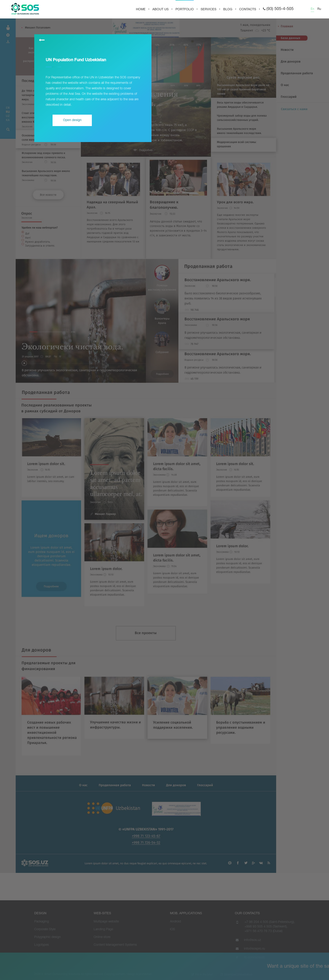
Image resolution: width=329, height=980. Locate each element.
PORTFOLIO (185, 9)
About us (161, 9)
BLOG (228, 9)
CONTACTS (248, 9)
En (312, 9)
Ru (319, 9)
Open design (72, 120)
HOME (141, 9)
